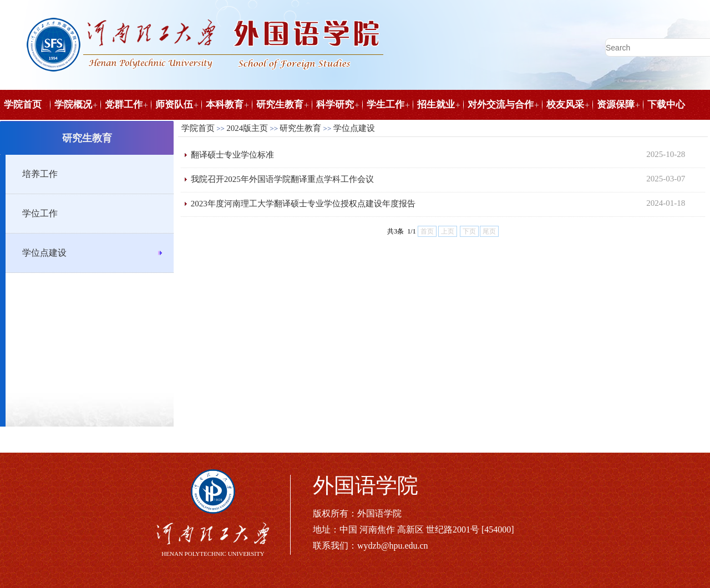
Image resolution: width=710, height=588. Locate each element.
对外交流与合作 (501, 105)
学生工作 (386, 105)
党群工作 (124, 105)
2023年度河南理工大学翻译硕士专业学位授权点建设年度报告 (303, 204)
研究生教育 (280, 105)
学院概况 (73, 105)
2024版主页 (247, 128)
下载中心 (666, 105)
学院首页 (23, 105)
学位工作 (40, 213)
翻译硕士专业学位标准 (232, 155)
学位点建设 (44, 253)
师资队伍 (174, 105)
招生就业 (436, 105)
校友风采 (565, 105)
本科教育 (225, 105)
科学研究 (335, 105)
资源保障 (616, 105)
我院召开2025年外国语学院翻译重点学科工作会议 (282, 179)
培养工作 (40, 174)
